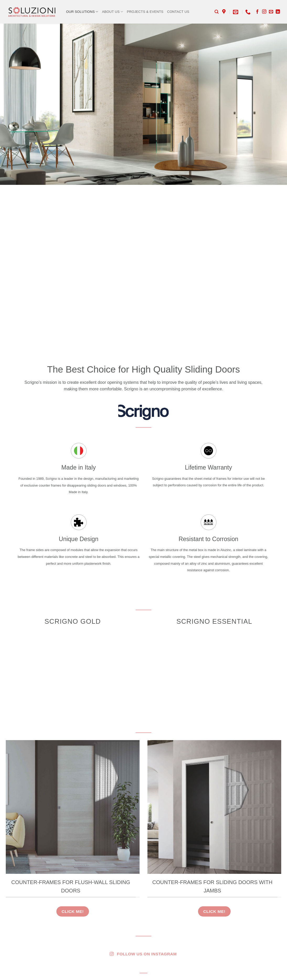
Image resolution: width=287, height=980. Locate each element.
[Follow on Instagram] (264, 12)
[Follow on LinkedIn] (278, 12)
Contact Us (178, 12)
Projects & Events (145, 12)
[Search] (217, 12)
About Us (113, 12)
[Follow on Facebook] (257, 12)
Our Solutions (82, 12)
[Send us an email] (271, 12)
